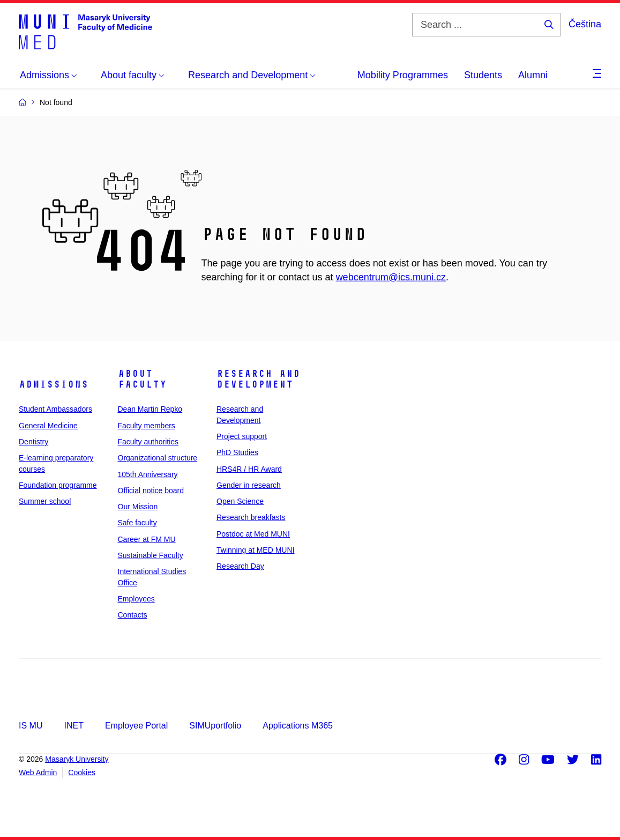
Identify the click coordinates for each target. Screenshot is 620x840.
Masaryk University (77, 759)
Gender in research (249, 485)
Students (483, 75)
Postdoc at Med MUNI (253, 534)
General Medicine (48, 426)
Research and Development (258, 379)
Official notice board (151, 490)
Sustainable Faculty (151, 555)
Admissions (54, 384)
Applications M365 (298, 726)
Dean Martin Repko (150, 409)
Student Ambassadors (55, 409)
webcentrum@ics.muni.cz (391, 277)
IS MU (31, 726)
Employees (136, 599)
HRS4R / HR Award (249, 469)
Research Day (240, 566)
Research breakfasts (251, 517)
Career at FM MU (147, 539)
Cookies (82, 772)
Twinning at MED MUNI (255, 550)
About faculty (142, 379)
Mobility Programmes (403, 75)
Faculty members (147, 426)
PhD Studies (237, 452)
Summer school (45, 501)
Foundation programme (58, 485)
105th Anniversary (148, 474)
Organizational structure (158, 458)
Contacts (133, 615)
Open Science (240, 501)
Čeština (585, 24)
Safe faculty (137, 523)
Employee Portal (136, 726)
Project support (242, 436)
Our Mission (138, 507)
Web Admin (38, 772)
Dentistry (33, 442)
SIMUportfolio (215, 726)
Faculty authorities (148, 442)
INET (73, 726)
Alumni (533, 75)
